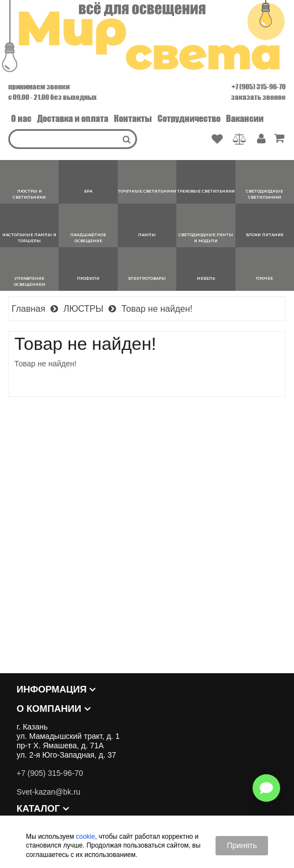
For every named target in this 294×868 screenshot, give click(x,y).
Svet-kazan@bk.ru (48, 792)
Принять (242, 845)
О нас (21, 118)
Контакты (133, 118)
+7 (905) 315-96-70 (259, 87)
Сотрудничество (189, 118)
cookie (85, 837)
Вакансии (245, 118)
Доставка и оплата (73, 118)
